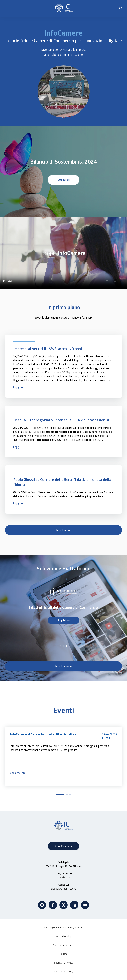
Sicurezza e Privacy (64, 963)
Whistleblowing (63, 936)
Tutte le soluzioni (63, 666)
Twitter (63, 905)
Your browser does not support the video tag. (66, 91)
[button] (121, 8)
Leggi (16, 387)
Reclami (63, 954)
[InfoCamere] (64, 8)
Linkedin (74, 905)
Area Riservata (63, 846)
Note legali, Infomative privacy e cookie (63, 927)
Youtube (85, 905)
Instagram (42, 905)
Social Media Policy (64, 971)
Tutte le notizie (63, 530)
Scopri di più (64, 180)
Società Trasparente (63, 945)
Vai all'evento (18, 773)
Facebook (53, 905)
